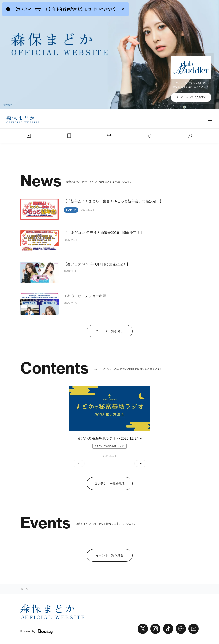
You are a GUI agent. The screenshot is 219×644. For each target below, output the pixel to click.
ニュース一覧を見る (110, 331)
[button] (141, 464)
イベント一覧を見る (110, 555)
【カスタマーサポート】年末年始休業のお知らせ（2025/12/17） (65, 9)
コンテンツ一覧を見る (110, 484)
